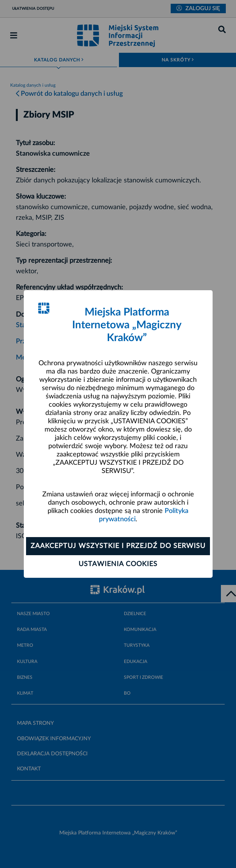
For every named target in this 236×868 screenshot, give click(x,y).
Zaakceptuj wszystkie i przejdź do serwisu (118, 546)
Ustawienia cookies (118, 564)
